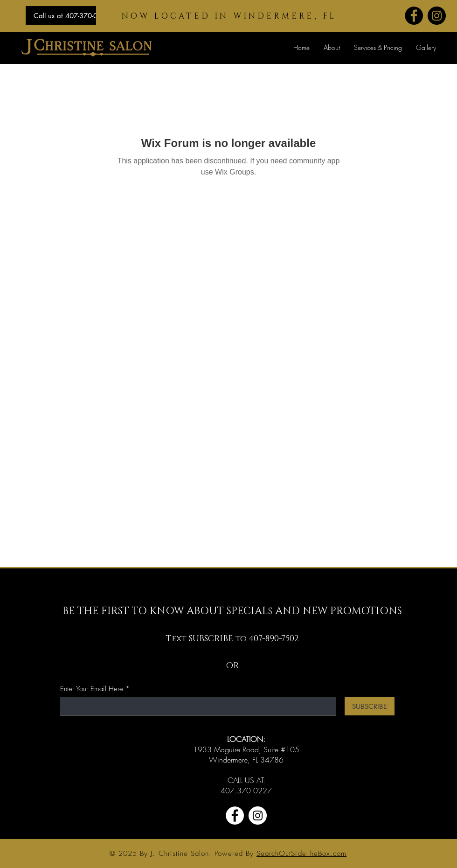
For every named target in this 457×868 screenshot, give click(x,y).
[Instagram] (437, 16)
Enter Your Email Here (92, 689)
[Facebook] (414, 16)
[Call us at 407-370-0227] (72, 15)
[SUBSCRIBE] (370, 706)
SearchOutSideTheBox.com (301, 854)
